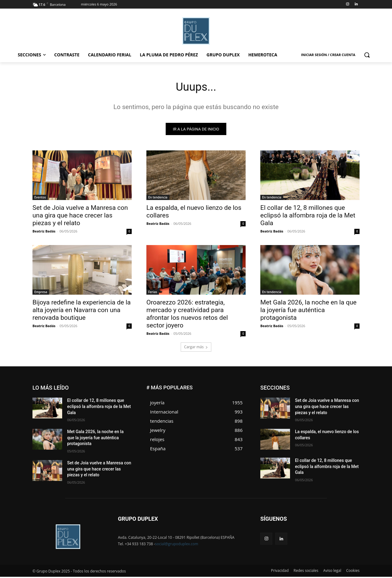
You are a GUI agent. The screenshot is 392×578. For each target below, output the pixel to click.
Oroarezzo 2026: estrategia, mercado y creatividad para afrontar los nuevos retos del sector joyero (187, 315)
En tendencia (158, 199)
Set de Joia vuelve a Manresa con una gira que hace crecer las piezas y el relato (80, 217)
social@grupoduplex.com (177, 545)
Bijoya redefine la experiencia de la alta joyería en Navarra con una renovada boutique (82, 312)
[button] (367, 55)
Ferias (153, 293)
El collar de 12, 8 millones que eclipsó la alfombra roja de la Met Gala (308, 217)
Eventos (40, 199)
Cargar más (196, 348)
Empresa (41, 293)
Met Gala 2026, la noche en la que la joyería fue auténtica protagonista (308, 312)
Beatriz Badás (44, 233)
